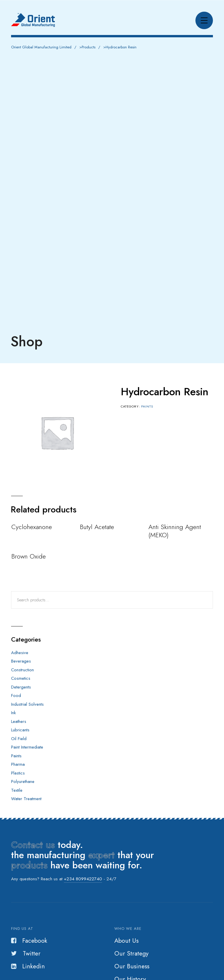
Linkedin (28, 966)
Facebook (29, 941)
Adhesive (20, 653)
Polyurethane (23, 781)
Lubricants (20, 730)
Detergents (21, 687)
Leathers (19, 721)
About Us (126, 941)
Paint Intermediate (27, 747)
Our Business (132, 966)
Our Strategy (131, 953)
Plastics (18, 773)
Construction (22, 670)
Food (16, 696)
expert (101, 855)
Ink (13, 713)
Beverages (21, 661)
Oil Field (19, 739)
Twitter (26, 953)
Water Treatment (26, 799)
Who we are (128, 929)
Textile (17, 790)
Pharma (18, 764)
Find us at (22, 929)
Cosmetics (21, 678)
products (29, 865)
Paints (147, 406)
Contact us (33, 845)
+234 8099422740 (83, 879)
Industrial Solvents (27, 704)
